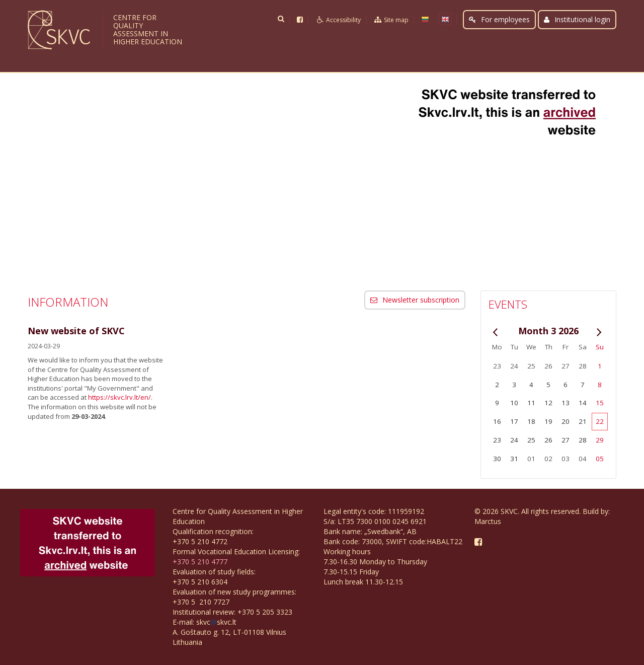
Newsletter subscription (415, 300)
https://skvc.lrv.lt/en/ (119, 397)
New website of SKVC (76, 331)
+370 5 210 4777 (200, 562)
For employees (499, 19)
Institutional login (577, 19)
